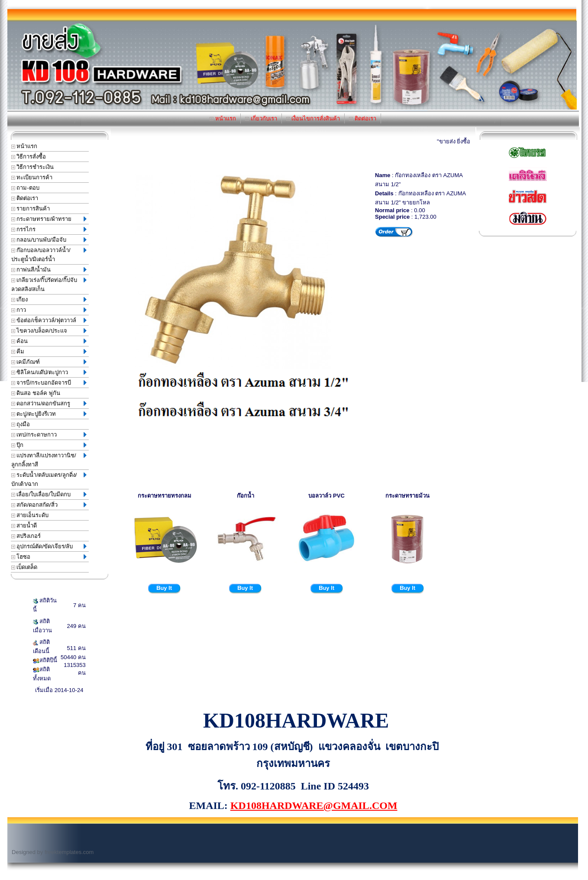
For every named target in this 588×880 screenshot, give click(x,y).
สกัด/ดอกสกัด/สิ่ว (49, 505)
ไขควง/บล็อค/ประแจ (49, 331)
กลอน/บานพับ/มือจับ (49, 240)
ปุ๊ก (49, 445)
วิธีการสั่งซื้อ (29, 157)
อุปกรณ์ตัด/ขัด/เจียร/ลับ (49, 546)
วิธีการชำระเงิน (33, 167)
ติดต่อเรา (363, 118)
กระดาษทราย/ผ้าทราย (49, 219)
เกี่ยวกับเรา (261, 118)
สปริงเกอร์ (26, 536)
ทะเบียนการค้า (32, 177)
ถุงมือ (21, 424)
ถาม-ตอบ (25, 188)
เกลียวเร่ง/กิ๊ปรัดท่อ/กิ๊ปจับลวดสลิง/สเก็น (49, 285)
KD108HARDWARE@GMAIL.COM (314, 806)
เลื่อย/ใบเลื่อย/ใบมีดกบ (49, 494)
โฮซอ (49, 557)
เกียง (49, 299)
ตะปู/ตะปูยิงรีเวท (49, 414)
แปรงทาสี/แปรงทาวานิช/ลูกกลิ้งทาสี (49, 460)
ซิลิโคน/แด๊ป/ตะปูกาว (49, 372)
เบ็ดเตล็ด (24, 567)
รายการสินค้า (31, 209)
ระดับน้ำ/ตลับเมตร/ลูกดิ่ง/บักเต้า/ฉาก (49, 479)
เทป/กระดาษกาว (49, 435)
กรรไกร (49, 229)
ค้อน (49, 341)
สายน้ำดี (24, 526)
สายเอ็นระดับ (30, 515)
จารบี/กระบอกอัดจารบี (49, 383)
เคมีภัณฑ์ (49, 362)
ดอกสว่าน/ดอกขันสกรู (49, 403)
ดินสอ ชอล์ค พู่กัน (36, 393)
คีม (49, 351)
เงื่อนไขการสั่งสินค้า (313, 118)
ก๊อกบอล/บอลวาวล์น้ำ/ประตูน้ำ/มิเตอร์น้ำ (49, 255)
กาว (49, 310)
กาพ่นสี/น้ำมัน (49, 270)
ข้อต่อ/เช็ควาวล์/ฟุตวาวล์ (49, 320)
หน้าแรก (223, 118)
